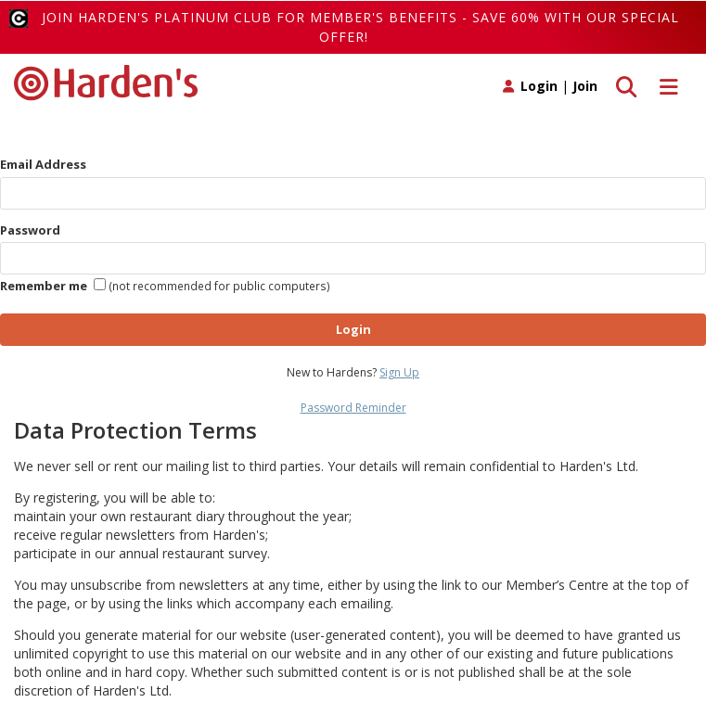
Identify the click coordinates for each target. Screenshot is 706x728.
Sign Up (399, 372)
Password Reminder (353, 408)
